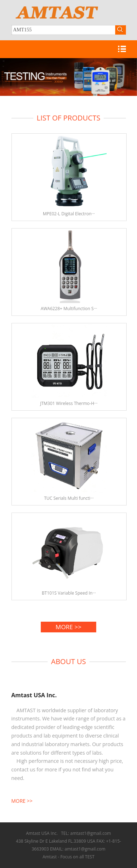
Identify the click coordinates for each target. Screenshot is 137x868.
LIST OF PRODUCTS (69, 118)
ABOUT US (68, 661)
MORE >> (68, 627)
